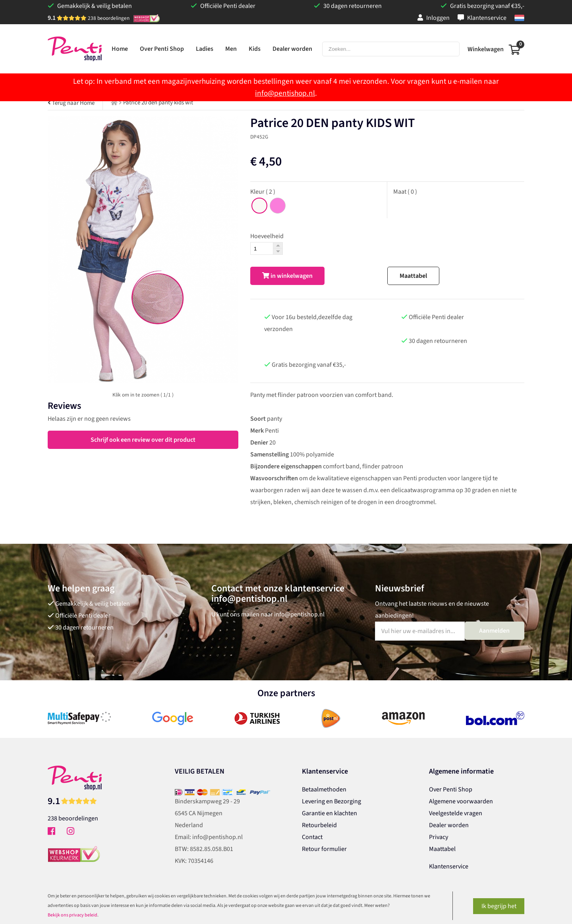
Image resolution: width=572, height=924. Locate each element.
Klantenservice (482, 18)
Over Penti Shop (451, 789)
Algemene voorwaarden (461, 801)
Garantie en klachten (329, 813)
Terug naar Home (71, 103)
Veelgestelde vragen (456, 813)
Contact (312, 837)
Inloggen (434, 18)
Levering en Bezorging (331, 801)
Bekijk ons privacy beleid (72, 915)
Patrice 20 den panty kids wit (158, 103)
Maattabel (413, 276)
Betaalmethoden (324, 789)
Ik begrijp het (499, 906)
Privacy (439, 837)
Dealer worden (449, 825)
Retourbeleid (319, 825)
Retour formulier (324, 849)
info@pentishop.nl (285, 93)
